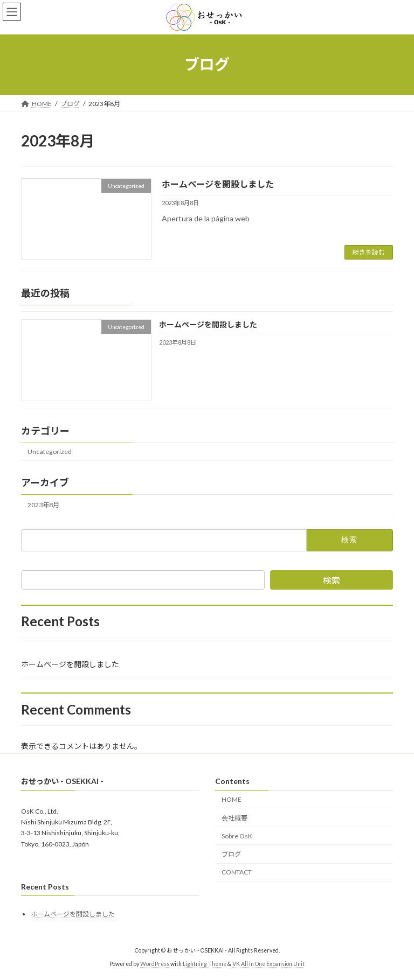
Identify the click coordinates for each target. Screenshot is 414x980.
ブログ (231, 854)
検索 (332, 580)
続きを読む (369, 252)
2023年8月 (43, 505)
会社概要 (234, 818)
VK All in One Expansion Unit (268, 963)
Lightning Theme (205, 963)
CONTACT (237, 872)
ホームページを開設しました (218, 184)
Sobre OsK (237, 835)
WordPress (155, 963)
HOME (232, 799)
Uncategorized (50, 452)
